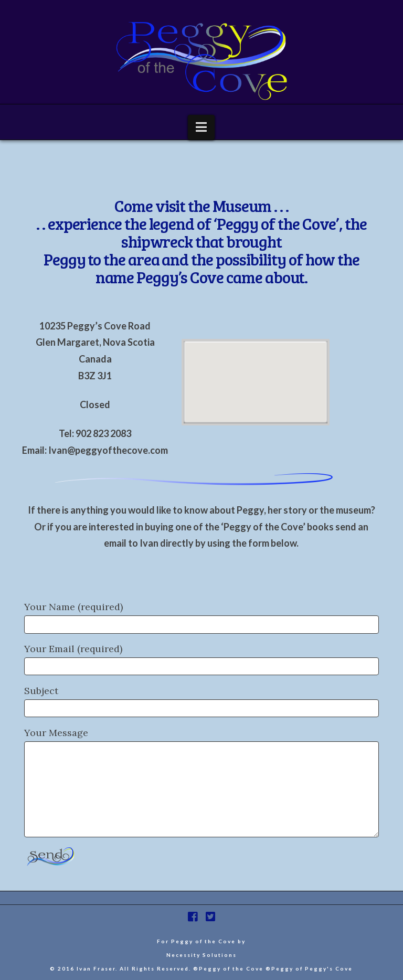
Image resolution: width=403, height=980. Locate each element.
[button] (201, 127)
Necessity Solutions (201, 955)
